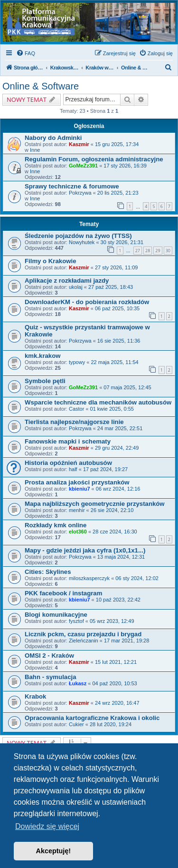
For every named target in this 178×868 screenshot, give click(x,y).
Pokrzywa (80, 193)
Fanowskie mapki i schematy (68, 441)
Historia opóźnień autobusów (68, 463)
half (73, 469)
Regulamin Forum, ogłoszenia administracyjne (94, 159)
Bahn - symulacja (50, 677)
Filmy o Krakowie (50, 261)
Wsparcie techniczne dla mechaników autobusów (98, 402)
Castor (76, 409)
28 (148, 251)
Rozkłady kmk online (56, 525)
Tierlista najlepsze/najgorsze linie (74, 422)
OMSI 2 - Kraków (49, 656)
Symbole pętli (45, 381)
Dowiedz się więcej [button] (47, 826)
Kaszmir (79, 144)
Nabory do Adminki (53, 138)
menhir (77, 510)
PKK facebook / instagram (63, 593)
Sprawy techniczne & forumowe (72, 186)
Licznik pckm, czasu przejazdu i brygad (83, 634)
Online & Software (41, 86)
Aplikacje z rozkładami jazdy (67, 281)
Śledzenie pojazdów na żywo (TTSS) (78, 236)
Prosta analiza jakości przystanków (77, 482)
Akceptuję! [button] (54, 851)
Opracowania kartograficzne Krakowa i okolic (92, 718)
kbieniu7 (80, 489)
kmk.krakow (43, 356)
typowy (77, 362)
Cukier (76, 724)
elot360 (78, 532)
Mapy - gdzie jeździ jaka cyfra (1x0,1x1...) (85, 550)
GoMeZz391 (83, 166)
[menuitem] (26, 53)
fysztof (76, 621)
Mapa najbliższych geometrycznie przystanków (95, 504)
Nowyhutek (82, 242)
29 (158, 251)
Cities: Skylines (48, 572)
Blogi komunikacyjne (56, 615)
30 (168, 251)
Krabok (35, 696)
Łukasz (78, 683)
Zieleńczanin (84, 641)
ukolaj (76, 287)
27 (138, 251)
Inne (35, 150)
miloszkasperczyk (89, 578)
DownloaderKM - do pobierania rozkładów (87, 302)
